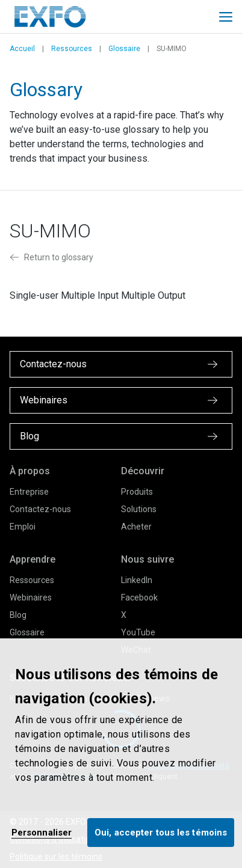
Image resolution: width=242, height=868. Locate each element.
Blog (18, 615)
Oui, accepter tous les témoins (161, 833)
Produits (137, 492)
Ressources (72, 49)
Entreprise (29, 492)
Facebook (139, 598)
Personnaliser (42, 833)
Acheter (136, 527)
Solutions (139, 509)
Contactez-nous (40, 509)
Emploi (23, 527)
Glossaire (124, 49)
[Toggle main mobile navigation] (226, 17)
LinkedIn (137, 580)
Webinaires (31, 598)
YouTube (138, 632)
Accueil (22, 49)
